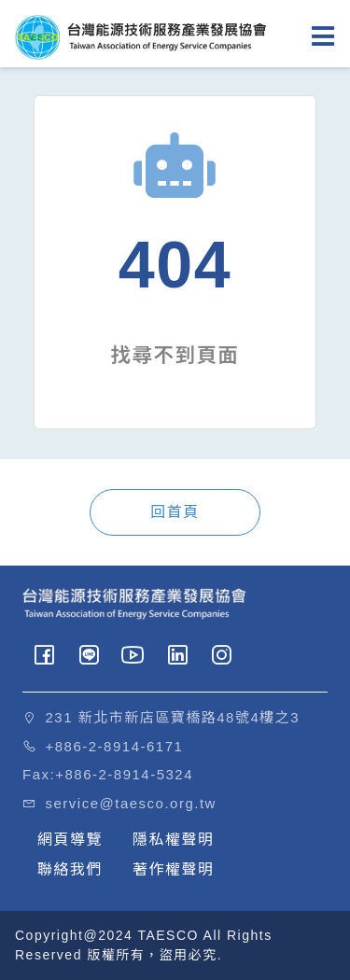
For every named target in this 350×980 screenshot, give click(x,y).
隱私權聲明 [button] (174, 840)
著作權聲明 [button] (174, 869)
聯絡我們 (70, 869)
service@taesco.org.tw (131, 803)
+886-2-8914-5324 (124, 774)
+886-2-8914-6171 (115, 746)
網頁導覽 (70, 840)
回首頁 (175, 512)
